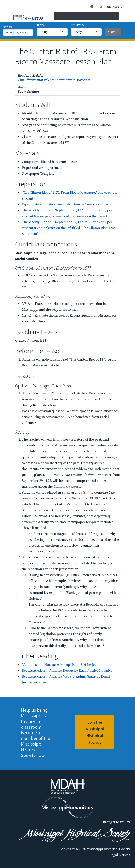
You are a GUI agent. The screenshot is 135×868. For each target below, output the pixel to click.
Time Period (78, 25)
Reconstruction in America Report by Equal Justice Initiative (67, 671)
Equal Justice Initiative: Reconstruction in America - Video (66, 204)
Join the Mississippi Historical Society (95, 732)
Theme (41, 25)
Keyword (7, 27)
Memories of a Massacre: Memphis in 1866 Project (60, 665)
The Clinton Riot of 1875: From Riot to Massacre (54, 80)
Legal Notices (120, 855)
